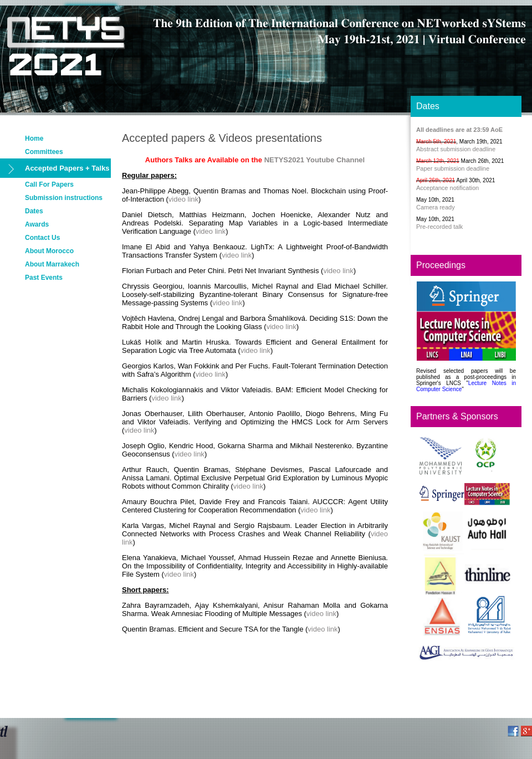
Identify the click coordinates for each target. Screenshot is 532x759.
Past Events (44, 278)
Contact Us (42, 238)
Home (34, 139)
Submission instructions (64, 198)
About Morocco (49, 251)
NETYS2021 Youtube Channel (315, 160)
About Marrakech (52, 264)
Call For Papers (49, 184)
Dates (34, 211)
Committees (44, 152)
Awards (37, 224)
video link (183, 199)
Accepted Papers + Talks (67, 168)
